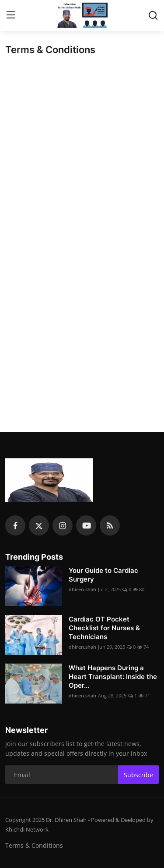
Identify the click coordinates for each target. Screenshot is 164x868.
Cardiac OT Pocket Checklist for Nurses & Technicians (104, 628)
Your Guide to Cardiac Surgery (103, 575)
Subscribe (138, 775)
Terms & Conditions (34, 845)
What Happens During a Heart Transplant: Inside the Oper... (113, 677)
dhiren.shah (82, 589)
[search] (153, 15)
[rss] (110, 525)
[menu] (11, 15)
